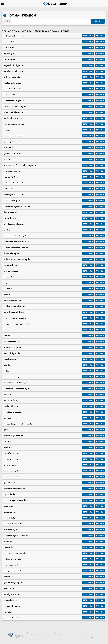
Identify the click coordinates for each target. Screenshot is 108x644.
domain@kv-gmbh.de (33, 634)
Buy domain (100, 36)
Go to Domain (88, 36)
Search (98, 21)
